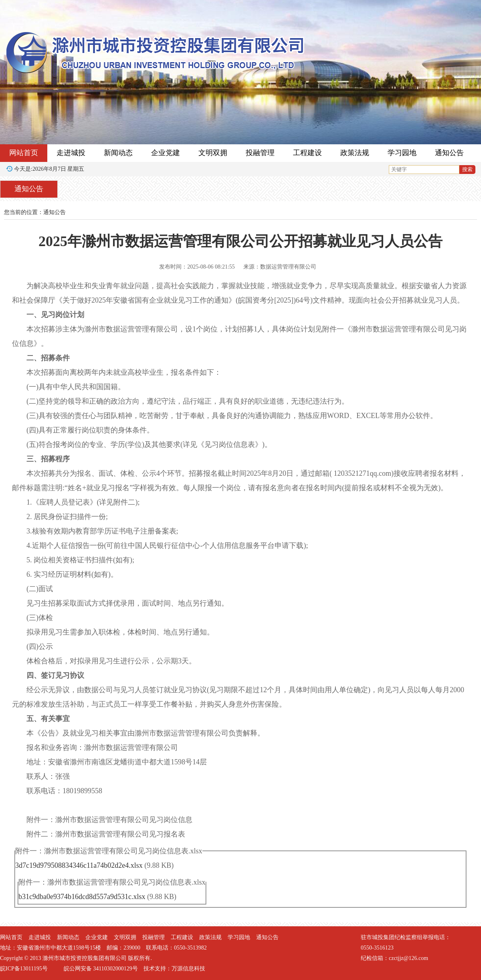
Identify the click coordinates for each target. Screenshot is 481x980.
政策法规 (355, 153)
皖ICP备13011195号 (24, 969)
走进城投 (71, 153)
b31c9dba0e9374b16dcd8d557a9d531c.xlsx (82, 897)
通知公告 (449, 153)
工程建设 (307, 153)
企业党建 (166, 153)
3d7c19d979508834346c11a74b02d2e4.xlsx (79, 865)
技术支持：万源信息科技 (174, 969)
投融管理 (260, 153)
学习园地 (402, 153)
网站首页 (24, 153)
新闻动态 (118, 153)
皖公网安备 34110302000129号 (101, 969)
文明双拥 (213, 153)
